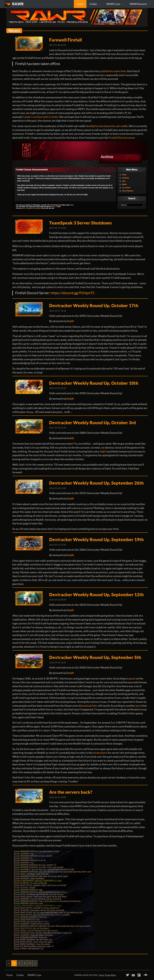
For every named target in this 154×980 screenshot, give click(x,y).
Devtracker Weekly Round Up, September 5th (95, 657)
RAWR (18, 4)
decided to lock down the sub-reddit (107, 126)
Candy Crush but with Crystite (40, 117)
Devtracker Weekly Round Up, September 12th (96, 595)
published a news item (113, 71)
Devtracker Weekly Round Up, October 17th (94, 305)
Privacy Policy (110, 975)
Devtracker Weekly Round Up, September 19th (96, 539)
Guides (20, 975)
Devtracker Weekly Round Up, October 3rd (92, 423)
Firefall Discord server (122, 138)
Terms (101, 975)
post (133, 679)
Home (80, 4)
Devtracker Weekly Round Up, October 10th (94, 383)
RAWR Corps (34, 975)
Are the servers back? (71, 792)
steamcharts (100, 753)
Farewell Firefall (65, 40)
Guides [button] (95, 4)
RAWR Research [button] (140, 4)
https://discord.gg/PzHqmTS (72, 293)
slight (103, 451)
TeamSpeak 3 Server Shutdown (80, 223)
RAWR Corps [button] (115, 4)
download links (89, 706)
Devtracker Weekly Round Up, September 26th (96, 483)
